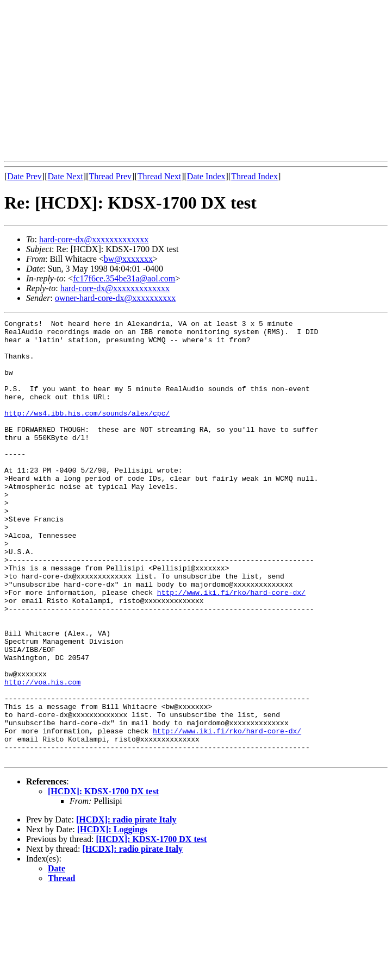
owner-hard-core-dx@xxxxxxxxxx (115, 298)
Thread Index (254, 176)
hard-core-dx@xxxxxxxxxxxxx (94, 239)
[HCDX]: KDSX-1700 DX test (103, 879)
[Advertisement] (198, 80)
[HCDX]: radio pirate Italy (126, 907)
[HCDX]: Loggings (112, 917)
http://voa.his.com (42, 755)
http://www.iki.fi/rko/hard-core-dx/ (231, 648)
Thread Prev (110, 176)
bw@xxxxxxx (128, 259)
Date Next (66, 176)
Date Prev (24, 176)
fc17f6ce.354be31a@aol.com (124, 278)
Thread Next (159, 176)
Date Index (206, 176)
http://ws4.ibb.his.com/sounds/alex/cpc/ (87, 432)
